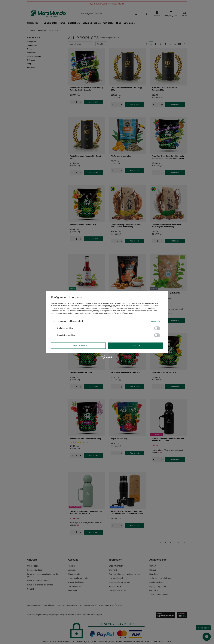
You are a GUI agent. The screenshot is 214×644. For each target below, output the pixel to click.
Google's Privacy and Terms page (119, 313)
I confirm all (136, 345)
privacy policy (111, 306)
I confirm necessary (78, 345)
